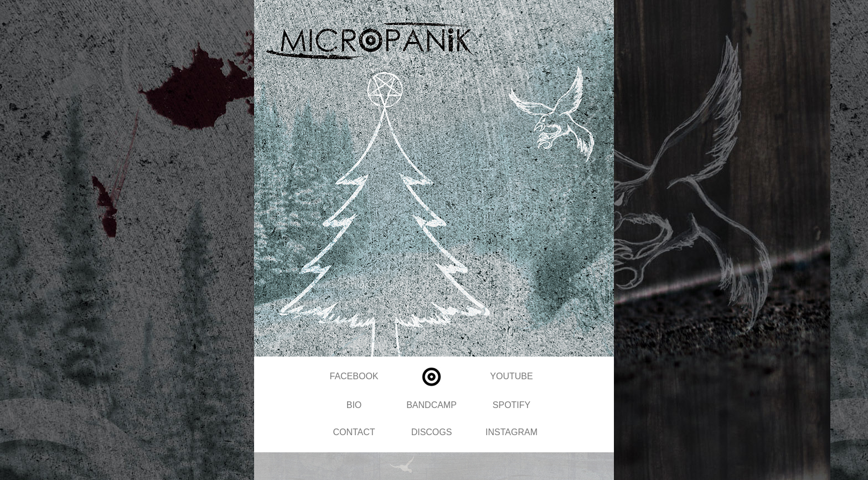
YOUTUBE (511, 376)
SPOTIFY (512, 405)
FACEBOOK (354, 376)
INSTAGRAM (512, 432)
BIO (354, 405)
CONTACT (354, 432)
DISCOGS (432, 432)
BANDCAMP (432, 405)
